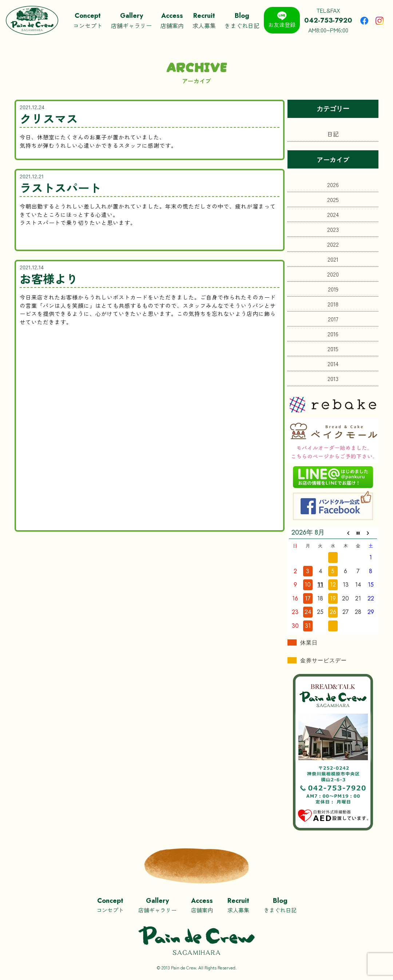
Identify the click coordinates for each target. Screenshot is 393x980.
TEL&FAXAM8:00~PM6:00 (328, 20)
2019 (333, 289)
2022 (333, 244)
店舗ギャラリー (131, 20)
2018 (333, 304)
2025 (333, 199)
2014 (333, 364)
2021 (333, 259)
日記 (333, 134)
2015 (333, 349)
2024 (333, 214)
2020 (333, 274)
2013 (333, 378)
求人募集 (204, 20)
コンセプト (88, 20)
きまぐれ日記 (242, 20)
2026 (333, 185)
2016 (333, 334)
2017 (333, 319)
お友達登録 (282, 20)
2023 (333, 229)
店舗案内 (172, 20)
